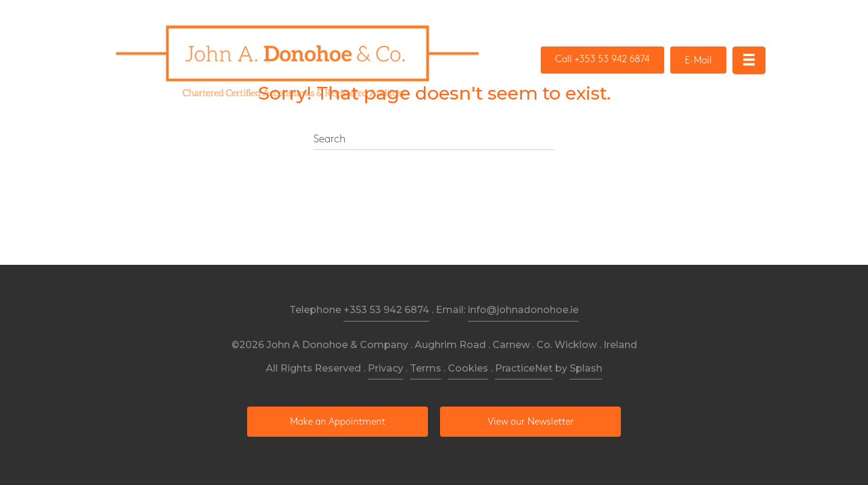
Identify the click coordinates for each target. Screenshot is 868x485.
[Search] (434, 140)
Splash (586, 368)
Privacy (385, 368)
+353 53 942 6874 (386, 310)
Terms (426, 368)
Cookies (468, 368)
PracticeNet (524, 368)
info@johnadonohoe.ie (523, 310)
